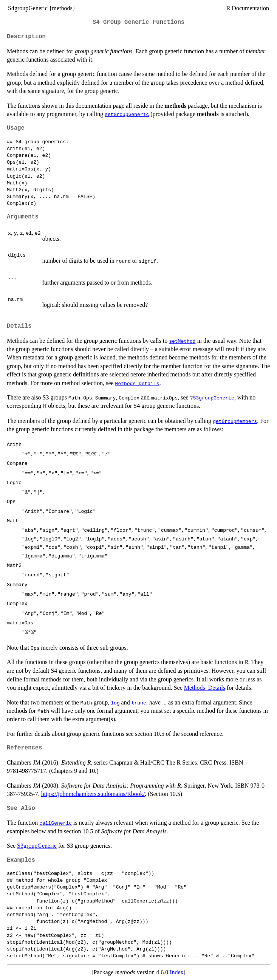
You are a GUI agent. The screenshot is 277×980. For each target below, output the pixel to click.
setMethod (182, 341)
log (115, 703)
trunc (139, 703)
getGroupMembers (235, 421)
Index (176, 972)
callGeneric (56, 823)
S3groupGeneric (213, 398)
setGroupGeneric (127, 114)
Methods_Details (137, 383)
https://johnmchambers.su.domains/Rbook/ (93, 794)
